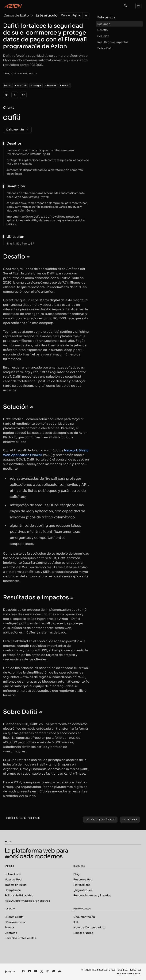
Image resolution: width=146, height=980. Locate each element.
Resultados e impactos (113, 42)
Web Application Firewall (23, 455)
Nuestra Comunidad (89, 927)
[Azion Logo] (13, 6)
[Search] (125, 6)
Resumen (104, 24)
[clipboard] (6, 95)
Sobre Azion (13, 874)
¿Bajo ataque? (83, 890)
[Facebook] (23, 95)
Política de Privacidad (19, 895)
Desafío (102, 30)
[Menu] (138, 6)
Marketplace (82, 885)
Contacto (11, 933)
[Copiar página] (70, 15)
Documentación (84, 917)
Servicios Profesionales (20, 938)
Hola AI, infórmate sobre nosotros (27, 901)
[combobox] (9, 972)
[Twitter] (15, 95)
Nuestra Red (13, 879)
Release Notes (83, 933)
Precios (10, 927)
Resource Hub (83, 879)
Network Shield (76, 450)
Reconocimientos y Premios (92, 895)
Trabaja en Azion (16, 885)
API (76, 922)
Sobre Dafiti (105, 48)
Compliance (13, 890)
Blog (76, 874)
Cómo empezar (15, 922)
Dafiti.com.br (17, 130)
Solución (103, 36)
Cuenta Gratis (14, 917)
